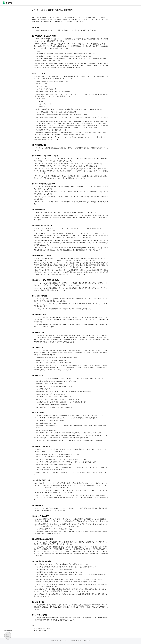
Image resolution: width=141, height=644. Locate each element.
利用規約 (53, 641)
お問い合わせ (87, 641)
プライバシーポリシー (63, 641)
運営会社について (76, 641)
